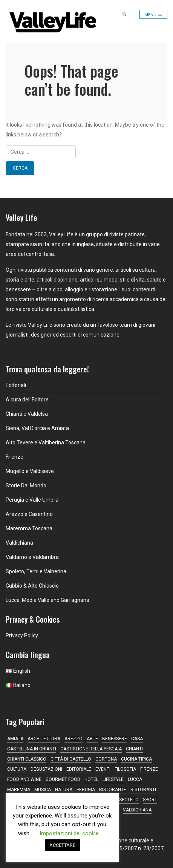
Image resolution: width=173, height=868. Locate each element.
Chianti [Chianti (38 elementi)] (134, 749)
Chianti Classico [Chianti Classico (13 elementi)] (27, 759)
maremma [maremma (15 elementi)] (19, 790)
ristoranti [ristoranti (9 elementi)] (143, 790)
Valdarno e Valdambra (32, 557)
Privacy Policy (22, 635)
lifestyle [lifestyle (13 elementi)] (113, 779)
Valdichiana (19, 543)
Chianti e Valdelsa (27, 414)
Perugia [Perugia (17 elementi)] (86, 790)
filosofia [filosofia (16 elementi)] (125, 769)
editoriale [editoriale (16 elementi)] (79, 769)
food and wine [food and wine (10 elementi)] (24, 779)
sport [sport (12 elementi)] (150, 800)
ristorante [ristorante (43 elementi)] (113, 790)
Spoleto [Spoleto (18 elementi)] (129, 800)
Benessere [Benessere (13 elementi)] (115, 739)
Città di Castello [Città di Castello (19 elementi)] (71, 759)
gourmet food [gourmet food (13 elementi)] (63, 779)
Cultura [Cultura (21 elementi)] (17, 769)
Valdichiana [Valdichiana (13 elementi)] (137, 810)
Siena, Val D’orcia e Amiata (37, 428)
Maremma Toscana (29, 528)
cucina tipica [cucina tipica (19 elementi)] (136, 759)
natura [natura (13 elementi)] (64, 790)
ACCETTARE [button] (62, 845)
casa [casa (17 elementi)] (137, 739)
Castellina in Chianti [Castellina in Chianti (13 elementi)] (32, 749)
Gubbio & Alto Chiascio (32, 586)
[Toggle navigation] (153, 14)
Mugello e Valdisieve (30, 471)
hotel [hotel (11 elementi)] (91, 779)
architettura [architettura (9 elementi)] (44, 739)
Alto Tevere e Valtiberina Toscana (46, 442)
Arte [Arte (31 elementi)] (92, 739)
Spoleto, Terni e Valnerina (36, 571)
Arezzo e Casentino (29, 514)
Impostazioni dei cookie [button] (69, 833)
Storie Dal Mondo (26, 485)
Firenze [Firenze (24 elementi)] (149, 769)
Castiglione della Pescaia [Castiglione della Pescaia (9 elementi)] (91, 749)
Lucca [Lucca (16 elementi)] (135, 779)
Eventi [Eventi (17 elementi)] (103, 769)
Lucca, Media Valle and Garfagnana (47, 600)
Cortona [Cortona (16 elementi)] (106, 759)
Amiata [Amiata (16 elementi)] (15, 739)
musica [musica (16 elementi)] (43, 790)
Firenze (15, 457)
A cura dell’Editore (27, 400)
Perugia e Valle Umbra (32, 500)
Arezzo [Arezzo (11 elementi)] (73, 739)
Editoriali (16, 385)
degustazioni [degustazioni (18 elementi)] (46, 769)
